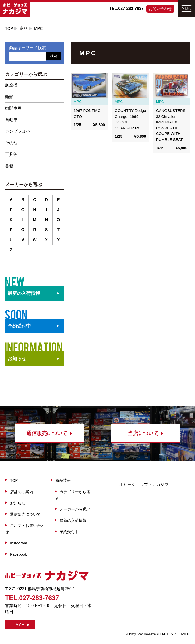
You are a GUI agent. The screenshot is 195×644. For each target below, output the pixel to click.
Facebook (18, 554)
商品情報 (63, 480)
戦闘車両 (13, 108)
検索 (54, 56)
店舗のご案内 (22, 492)
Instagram (19, 543)
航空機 (11, 85)
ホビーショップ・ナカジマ (144, 484)
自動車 (11, 120)
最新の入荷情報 (73, 520)
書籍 (9, 166)
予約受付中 (69, 532)
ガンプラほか (17, 131)
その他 (11, 143)
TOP (9, 28)
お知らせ (17, 359)
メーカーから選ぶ (75, 509)
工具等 (11, 154)
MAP (20, 625)
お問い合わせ (160, 9)
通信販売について (25, 514)
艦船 (9, 97)
